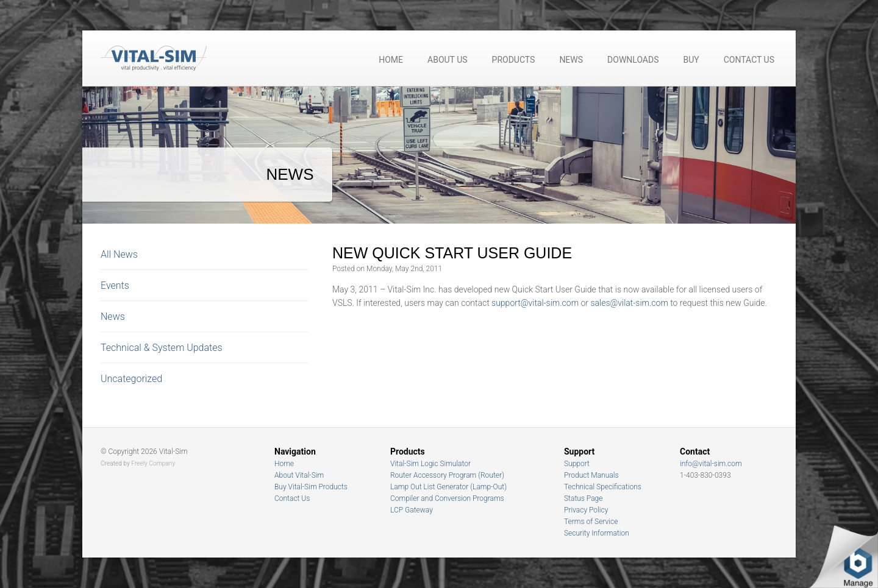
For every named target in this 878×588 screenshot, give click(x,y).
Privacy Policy (586, 510)
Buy (691, 60)
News (571, 60)
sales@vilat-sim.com (629, 303)
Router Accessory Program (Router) (447, 475)
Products (514, 60)
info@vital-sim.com (711, 464)
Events (115, 285)
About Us (448, 60)
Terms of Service (591, 522)
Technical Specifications (603, 487)
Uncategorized (131, 379)
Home (391, 60)
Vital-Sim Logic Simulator (430, 464)
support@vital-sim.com (535, 303)
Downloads (633, 60)
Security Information (597, 533)
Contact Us (749, 60)
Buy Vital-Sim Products (311, 487)
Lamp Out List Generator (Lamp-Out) (448, 487)
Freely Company (153, 463)
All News (119, 254)
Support (577, 464)
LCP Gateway (412, 510)
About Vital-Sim (299, 475)
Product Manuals (591, 475)
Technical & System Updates (162, 348)
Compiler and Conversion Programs (447, 498)
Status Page (583, 498)
